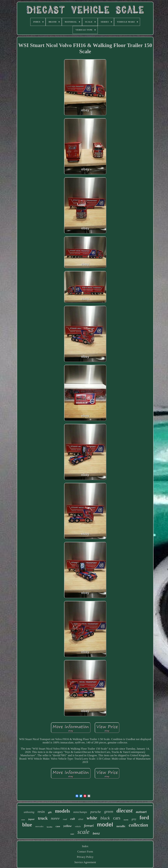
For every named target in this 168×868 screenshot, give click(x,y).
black (105, 818)
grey (134, 819)
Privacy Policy (85, 857)
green (109, 811)
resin (41, 812)
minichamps (80, 812)
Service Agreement (85, 862)
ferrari (89, 826)
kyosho (50, 827)
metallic (121, 826)
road (65, 819)
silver (81, 819)
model (105, 825)
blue (27, 825)
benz (96, 834)
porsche (96, 812)
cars (117, 818)
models (62, 811)
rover (23, 820)
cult (73, 819)
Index (85, 846)
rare (72, 834)
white (92, 818)
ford (144, 818)
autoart (141, 812)
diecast (125, 811)
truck (43, 818)
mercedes (39, 826)
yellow (68, 826)
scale (83, 832)
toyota (126, 820)
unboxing (29, 812)
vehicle (78, 826)
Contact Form (85, 852)
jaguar (31, 819)
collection (138, 825)
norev (55, 818)
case (58, 826)
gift (50, 812)
